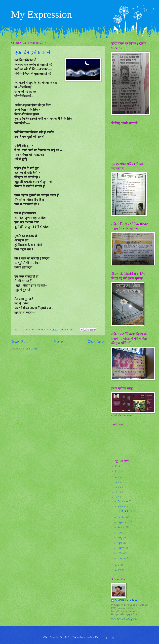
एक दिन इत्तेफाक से (32, 52)
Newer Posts (20, 342)
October (122, 518)
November (123, 507)
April (120, 543)
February (123, 553)
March (121, 548)
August (122, 528)
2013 (117, 497)
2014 (117, 492)
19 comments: (68, 330)
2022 (118, 467)
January (122, 558)
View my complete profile (124, 619)
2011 (117, 570)
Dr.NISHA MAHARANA (126, 601)
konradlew (89, 637)
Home (59, 342)
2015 (117, 487)
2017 (117, 477)
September (124, 523)
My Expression (41, 14)
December (123, 502)
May (120, 538)
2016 (117, 482)
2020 (118, 472)
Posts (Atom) (31, 349)
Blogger (112, 637)
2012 (117, 565)
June (121, 533)
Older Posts (96, 342)
